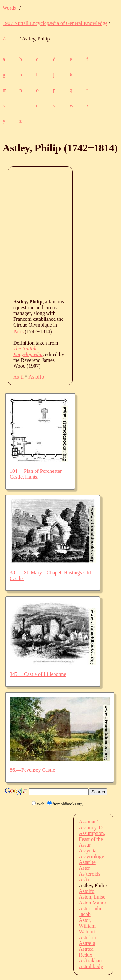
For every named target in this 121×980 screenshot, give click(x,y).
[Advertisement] (60, 232)
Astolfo (36, 377)
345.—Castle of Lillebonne (38, 674)
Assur (85, 845)
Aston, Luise (92, 897)
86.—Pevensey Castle (32, 770)
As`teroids (90, 874)
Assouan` (88, 822)
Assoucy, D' (91, 827)
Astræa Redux (86, 952)
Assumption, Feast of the (92, 836)
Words (9, 8)
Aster (84, 868)
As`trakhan (90, 961)
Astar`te (87, 862)
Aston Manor (92, 903)
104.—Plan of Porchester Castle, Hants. (36, 474)
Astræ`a (87, 943)
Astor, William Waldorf (87, 926)
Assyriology (91, 856)
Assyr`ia (87, 851)
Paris (18, 332)
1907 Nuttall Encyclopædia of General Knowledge (55, 23)
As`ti (18, 377)
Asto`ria (87, 937)
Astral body (91, 966)
